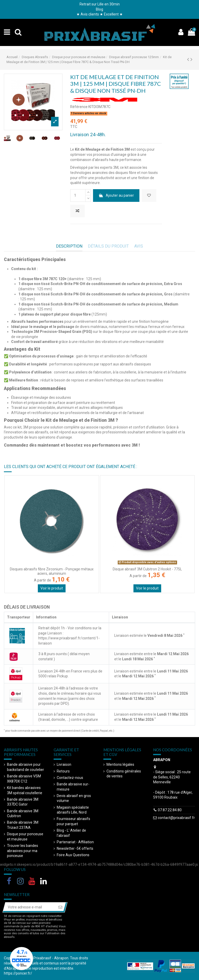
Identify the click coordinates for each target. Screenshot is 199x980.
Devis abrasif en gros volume (74, 798)
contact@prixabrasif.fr (176, 818)
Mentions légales (120, 764)
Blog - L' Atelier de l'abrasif (71, 833)
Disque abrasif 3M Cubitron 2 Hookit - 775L (147, 569)
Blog (99, 9)
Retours (63, 771)
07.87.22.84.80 (170, 810)
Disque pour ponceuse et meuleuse (25, 837)
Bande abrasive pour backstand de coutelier (26, 767)
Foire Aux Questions (73, 855)
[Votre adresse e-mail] (30, 907)
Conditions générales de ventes (124, 774)
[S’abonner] (60, 907)
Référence (79, 107)
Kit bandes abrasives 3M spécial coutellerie (25, 790)
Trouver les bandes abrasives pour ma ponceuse (23, 851)
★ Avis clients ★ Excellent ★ (100, 14)
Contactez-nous (70, 778)
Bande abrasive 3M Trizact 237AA (23, 825)
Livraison (64, 764)
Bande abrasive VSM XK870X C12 (24, 779)
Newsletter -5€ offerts (75, 848)
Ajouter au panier (116, 195)
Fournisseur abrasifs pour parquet (73, 821)
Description (69, 246)
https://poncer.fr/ (18, 973)
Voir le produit (52, 588)
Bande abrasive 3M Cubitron (23, 814)
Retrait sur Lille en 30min (100, 4)
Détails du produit (108, 246)
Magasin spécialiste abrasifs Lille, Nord (73, 810)
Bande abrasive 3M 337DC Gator (23, 802)
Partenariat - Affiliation (75, 842)
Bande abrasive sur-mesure (73, 787)
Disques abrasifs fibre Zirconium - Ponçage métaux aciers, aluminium (52, 571)
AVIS (139, 246)
